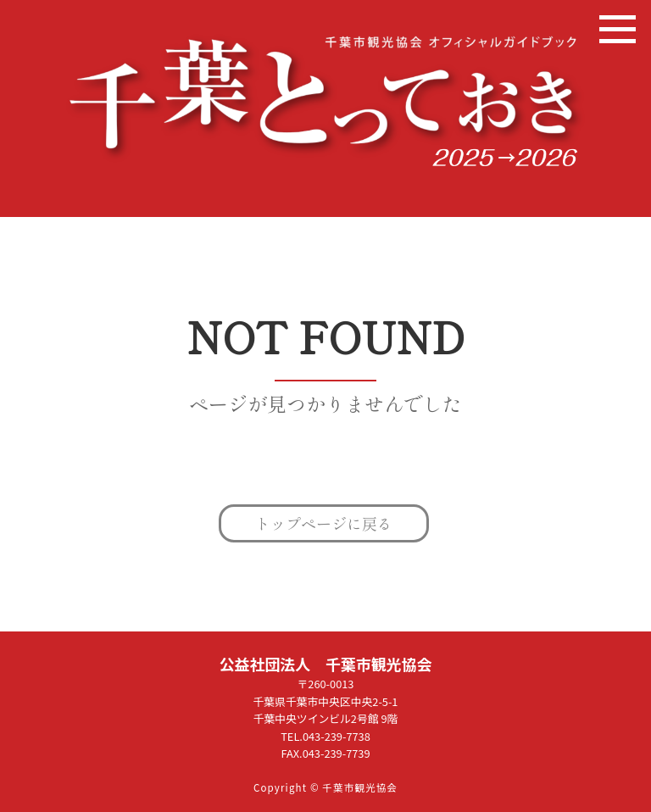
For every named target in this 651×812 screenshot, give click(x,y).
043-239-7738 (337, 736)
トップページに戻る (324, 523)
